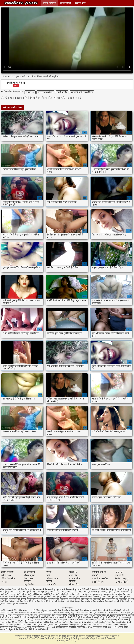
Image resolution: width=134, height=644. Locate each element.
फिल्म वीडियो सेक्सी (62, 613)
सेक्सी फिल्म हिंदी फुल (126, 599)
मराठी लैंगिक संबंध (16, 610)
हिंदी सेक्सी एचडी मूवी (126, 613)
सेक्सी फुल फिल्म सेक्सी (101, 601)
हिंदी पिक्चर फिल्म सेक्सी (65, 627)
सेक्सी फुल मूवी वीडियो (117, 601)
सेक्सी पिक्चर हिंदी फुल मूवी (93, 597)
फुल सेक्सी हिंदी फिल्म (32, 594)
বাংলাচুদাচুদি (127, 617)
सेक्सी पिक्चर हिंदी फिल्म (36, 627)
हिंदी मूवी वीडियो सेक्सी (41, 629)
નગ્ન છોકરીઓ (56, 610)
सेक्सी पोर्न (14, 620)
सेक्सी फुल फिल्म (86, 601)
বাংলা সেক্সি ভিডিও (32, 615)
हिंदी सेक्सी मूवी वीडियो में (60, 625)
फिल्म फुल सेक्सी (38, 589)
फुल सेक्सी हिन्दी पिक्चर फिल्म (82, 92)
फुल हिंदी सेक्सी (95, 594)
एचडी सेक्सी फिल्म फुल (24, 589)
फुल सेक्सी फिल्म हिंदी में (56, 592)
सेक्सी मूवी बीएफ (125, 625)
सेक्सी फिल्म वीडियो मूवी (9, 627)
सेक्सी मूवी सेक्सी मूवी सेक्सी (78, 625)
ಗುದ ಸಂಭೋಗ (113, 625)
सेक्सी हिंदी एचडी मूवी (7, 617)
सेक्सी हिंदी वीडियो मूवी (23, 617)
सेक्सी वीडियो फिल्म (46, 617)
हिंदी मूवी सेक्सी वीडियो (76, 620)
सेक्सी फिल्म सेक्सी (68, 610)
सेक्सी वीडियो (124, 627)
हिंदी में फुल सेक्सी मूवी (54, 622)
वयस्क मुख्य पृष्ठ (50, 3)
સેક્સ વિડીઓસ (113, 627)
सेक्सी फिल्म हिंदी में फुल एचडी (47, 601)
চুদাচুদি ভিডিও (35, 610)
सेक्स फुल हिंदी (28, 597)
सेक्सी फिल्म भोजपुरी (83, 610)
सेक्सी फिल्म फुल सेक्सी (72, 599)
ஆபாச (24, 627)
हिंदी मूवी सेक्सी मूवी (25, 622)
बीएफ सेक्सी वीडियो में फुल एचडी (11, 597)
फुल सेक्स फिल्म (13, 592)
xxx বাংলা (26, 610)
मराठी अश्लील (5, 620)
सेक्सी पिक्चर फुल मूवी (55, 597)
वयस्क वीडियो (65, 3)
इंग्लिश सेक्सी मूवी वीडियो (110, 613)
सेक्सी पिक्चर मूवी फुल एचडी (73, 597)
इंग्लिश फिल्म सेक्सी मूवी (16, 615)
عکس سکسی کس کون (27, 620)
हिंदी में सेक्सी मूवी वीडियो (92, 620)
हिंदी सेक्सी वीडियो (71, 617)
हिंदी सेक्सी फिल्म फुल (21, 3)
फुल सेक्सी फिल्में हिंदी (72, 592)
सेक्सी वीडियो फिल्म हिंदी (47, 613)
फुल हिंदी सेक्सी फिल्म (108, 594)
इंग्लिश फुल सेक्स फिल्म (8, 589)
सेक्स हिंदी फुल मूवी (40, 597)
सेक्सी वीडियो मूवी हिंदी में (110, 620)
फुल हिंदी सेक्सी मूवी (123, 594)
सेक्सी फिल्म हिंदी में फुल (28, 601)
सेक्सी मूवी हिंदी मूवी (99, 617)
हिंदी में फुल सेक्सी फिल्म (17, 625)
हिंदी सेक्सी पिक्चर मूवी (56, 615)
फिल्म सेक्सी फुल (51, 589)
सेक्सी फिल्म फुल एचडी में (13, 599)
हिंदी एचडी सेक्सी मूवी (33, 625)
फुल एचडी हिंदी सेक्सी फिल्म (84, 589)
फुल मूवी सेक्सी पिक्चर (119, 589)
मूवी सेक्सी (35, 617)
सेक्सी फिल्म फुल (108, 597)
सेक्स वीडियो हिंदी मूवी (102, 615)
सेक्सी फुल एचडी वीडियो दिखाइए (69, 601)
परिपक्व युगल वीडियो (45, 92)
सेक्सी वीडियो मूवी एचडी (117, 610)
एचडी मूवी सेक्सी (59, 617)
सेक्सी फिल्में (15, 629)
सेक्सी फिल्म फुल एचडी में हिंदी (33, 599)
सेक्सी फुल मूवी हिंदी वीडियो (17, 604)
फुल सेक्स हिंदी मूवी (41, 592)
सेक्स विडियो (43, 615)
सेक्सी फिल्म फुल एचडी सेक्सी (54, 599)
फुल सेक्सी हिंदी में (46, 594)
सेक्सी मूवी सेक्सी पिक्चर (70, 622)
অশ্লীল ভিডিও (89, 615)
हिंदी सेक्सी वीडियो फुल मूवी (74, 615)
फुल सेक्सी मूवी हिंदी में (105, 592)
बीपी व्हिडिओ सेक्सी (100, 627)
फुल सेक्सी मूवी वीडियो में (89, 592)
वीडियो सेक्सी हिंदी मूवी (126, 615)
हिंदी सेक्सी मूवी (79, 627)
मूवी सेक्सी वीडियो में (85, 617)
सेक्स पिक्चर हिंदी (26, 629)
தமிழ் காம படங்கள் (77, 613)
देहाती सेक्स (114, 615)
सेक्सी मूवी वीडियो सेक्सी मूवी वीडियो (111, 622)
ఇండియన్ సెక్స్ (5, 629)
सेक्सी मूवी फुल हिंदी (39, 622)
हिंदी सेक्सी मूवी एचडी (93, 613)
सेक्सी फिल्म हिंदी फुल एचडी (10, 601)
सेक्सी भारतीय (62, 92)
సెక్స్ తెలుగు (45, 610)
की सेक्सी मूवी (46, 625)
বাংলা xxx (4, 615)
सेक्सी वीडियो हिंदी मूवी (114, 617)
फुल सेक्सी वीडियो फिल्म (122, 592)
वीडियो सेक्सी (10, 613)
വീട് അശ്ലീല (21, 613)
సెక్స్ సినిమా (89, 627)
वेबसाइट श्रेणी (80, 3)
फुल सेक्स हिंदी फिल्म (27, 592)
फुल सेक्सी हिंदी (19, 594)
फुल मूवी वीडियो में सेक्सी (103, 589)
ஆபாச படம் (50, 627)
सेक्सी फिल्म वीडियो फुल (110, 599)
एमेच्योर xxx (30, 92)
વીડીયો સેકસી (32, 613)
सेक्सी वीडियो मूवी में (61, 620)
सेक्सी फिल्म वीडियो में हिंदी (98, 625)
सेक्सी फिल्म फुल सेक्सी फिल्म (91, 599)
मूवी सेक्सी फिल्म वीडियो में (99, 610)
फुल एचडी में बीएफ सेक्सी (65, 589)
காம (19, 627)
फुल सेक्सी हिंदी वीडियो (60, 594)
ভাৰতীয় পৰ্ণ (4, 610)
